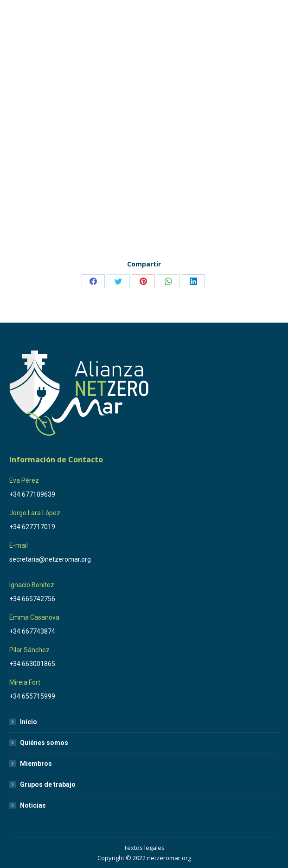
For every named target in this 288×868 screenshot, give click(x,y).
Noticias (33, 805)
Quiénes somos (44, 743)
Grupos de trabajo (48, 784)
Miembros (36, 764)
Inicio (29, 722)
